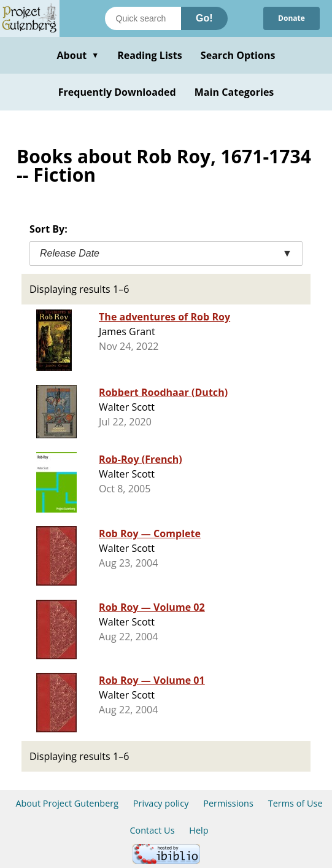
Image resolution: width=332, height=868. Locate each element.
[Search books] (143, 18)
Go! (204, 18)
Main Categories (234, 92)
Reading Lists (150, 55)
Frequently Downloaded (117, 92)
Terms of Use (295, 803)
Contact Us (152, 830)
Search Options (238, 55)
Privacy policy (161, 803)
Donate (291, 18)
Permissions (228, 803)
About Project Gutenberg (67, 803)
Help (199, 830)
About (78, 55)
